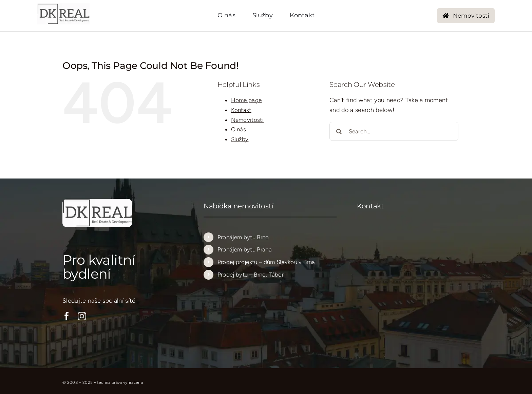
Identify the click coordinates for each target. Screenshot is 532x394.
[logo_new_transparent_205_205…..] (63, 6)
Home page (246, 100)
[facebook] (67, 316)
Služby (240, 139)
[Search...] (394, 131)
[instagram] (82, 316)
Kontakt (241, 110)
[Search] (339, 131)
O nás (239, 129)
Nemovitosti (248, 120)
